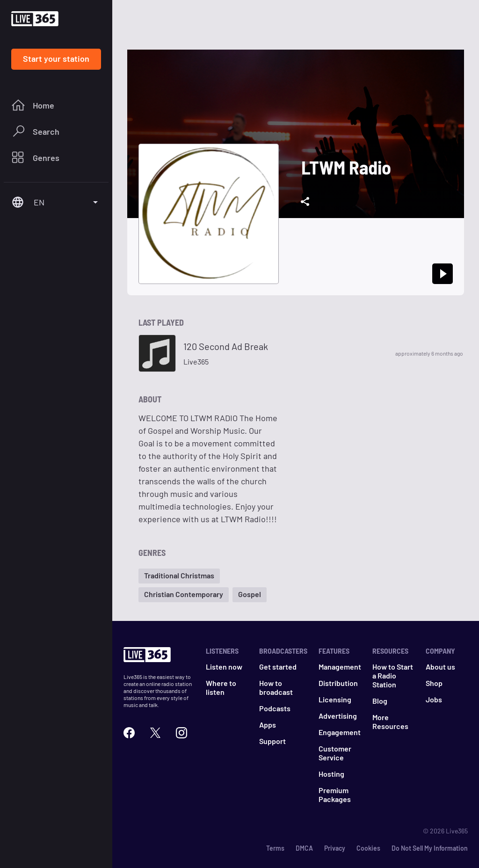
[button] (179, 576)
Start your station (56, 58)
